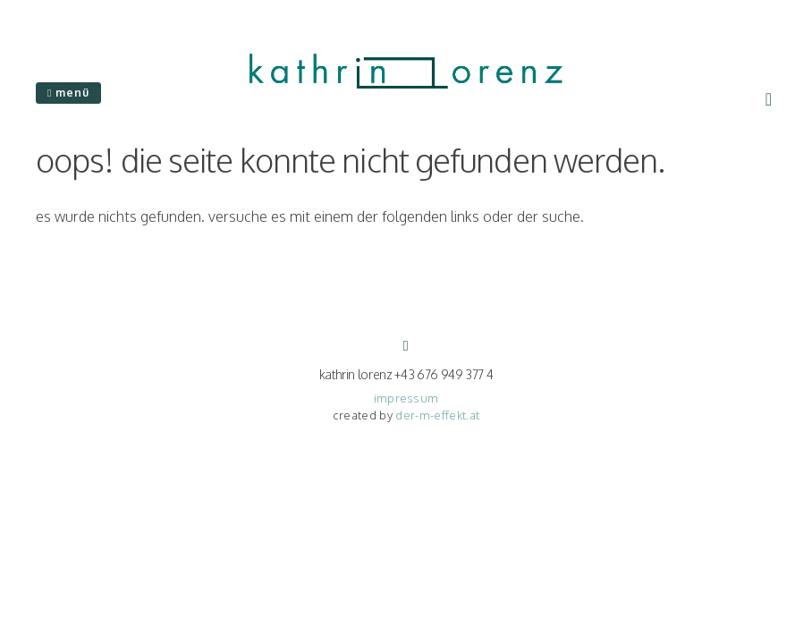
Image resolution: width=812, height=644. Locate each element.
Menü (68, 93)
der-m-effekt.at (437, 415)
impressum (406, 398)
